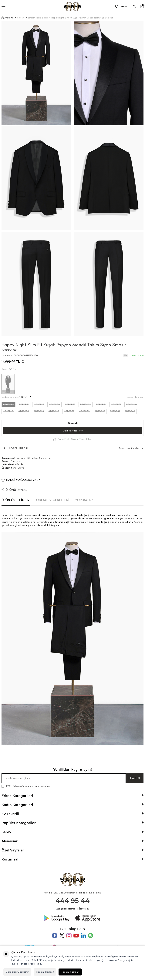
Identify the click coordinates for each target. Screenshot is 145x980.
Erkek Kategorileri (72, 796)
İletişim (84, 909)
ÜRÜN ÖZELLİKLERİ (72, 448)
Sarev (72, 832)
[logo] (72, 7)
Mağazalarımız (66, 909)
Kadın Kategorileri (72, 805)
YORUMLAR (84, 500)
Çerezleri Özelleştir (17, 972)
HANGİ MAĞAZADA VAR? (21, 480)
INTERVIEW (9, 350)
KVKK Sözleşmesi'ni (15, 786)
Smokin (21, 18)
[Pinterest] (90, 936)
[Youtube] (76, 936)
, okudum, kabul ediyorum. (26, 786)
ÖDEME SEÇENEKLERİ (53, 500)
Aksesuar (72, 841)
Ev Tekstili (72, 814)
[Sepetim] (142, 7)
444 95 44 (73, 901)
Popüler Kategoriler (72, 823)
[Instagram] (69, 936)
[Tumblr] (83, 936)
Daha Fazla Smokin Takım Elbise (75, 439)
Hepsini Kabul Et (70, 972)
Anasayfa (8, 18)
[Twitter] (62, 936)
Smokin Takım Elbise (38, 18)
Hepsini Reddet (45, 972)
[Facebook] (55, 936)
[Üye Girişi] (134, 7)
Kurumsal (72, 859)
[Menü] (3, 7)
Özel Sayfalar (72, 850)
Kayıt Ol (135, 778)
